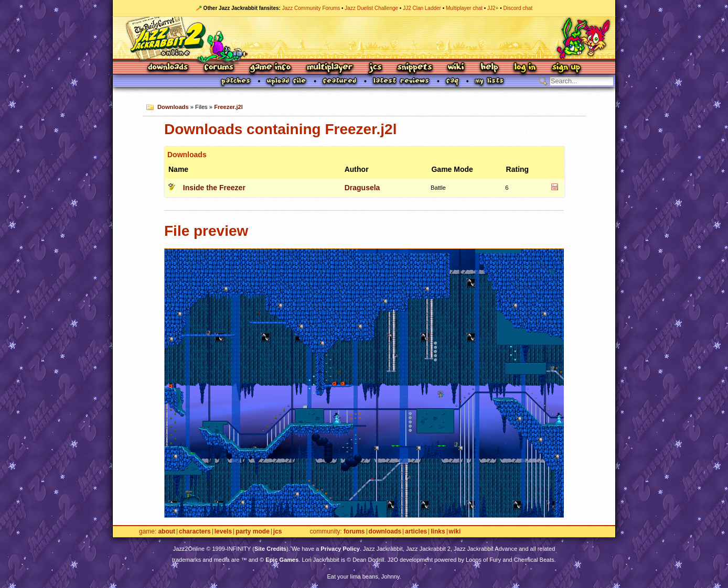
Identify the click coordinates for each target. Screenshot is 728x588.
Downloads (169, 68)
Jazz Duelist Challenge (371, 8)
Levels (223, 532)
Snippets (415, 68)
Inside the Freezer (214, 188)
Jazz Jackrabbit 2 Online (364, 38)
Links (438, 532)
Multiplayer (330, 68)
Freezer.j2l (228, 107)
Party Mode (253, 532)
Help (489, 68)
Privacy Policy (340, 549)
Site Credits (270, 549)
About (167, 532)
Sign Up (566, 68)
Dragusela (362, 188)
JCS (375, 68)
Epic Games (282, 560)
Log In (525, 68)
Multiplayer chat (464, 8)
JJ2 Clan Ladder (422, 8)
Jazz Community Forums (311, 8)
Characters (195, 532)
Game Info (270, 68)
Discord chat (518, 8)
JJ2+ (493, 8)
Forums (219, 68)
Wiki (456, 68)
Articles (416, 532)
